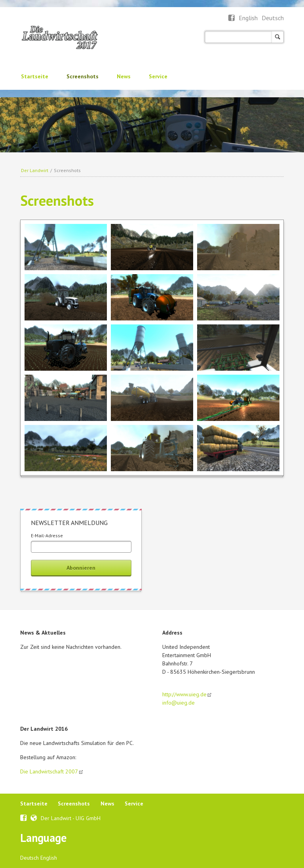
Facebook (232, 18)
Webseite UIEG (34, 817)
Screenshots (83, 76)
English (249, 18)
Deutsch (273, 18)
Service (158, 76)
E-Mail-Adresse (47, 535)
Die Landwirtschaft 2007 (49, 771)
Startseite (35, 76)
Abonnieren (81, 568)
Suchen (278, 37)
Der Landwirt (35, 170)
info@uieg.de (179, 703)
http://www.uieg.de (184, 694)
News (124, 76)
